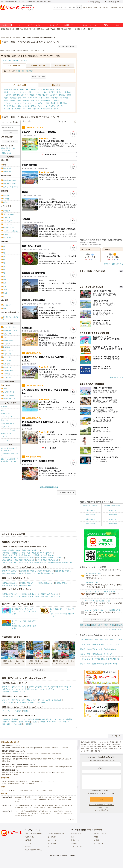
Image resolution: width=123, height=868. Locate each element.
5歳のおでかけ (112, 515)
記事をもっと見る (38, 670)
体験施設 (62, 95)
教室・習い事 (50, 103)
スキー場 (55, 100)
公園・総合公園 (56, 98)
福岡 (92, 29)
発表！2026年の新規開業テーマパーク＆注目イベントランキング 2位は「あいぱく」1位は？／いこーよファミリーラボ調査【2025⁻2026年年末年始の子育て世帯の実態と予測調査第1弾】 (43, 799)
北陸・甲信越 (50, 29)
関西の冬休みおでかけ (11, 571)
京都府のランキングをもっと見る (101, 620)
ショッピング (39, 103)
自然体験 (4, 407)
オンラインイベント (35, 25)
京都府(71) (26, 60)
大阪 (62, 29)
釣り (46, 92)
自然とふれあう (8, 702)
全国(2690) (7, 60)
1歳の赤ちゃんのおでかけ (112, 506)
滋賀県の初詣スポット (11, 583)
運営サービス (75, 840)
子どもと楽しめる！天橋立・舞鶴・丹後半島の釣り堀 (100, 659)
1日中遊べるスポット (116, 7)
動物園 (33, 90)
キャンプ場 (27, 92)
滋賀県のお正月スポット (11, 594)
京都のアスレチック (50, 759)
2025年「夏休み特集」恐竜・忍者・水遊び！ (9, 449)
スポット (6, 25)
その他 (56, 109)
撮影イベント (5, 420)
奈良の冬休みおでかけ (28, 573)
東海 (39, 29)
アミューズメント (38, 106)
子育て (106, 25)
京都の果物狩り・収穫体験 (10, 774)
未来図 (96, 837)
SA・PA (60, 106)
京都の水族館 (68, 767)
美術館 (6, 98)
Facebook (28, 847)
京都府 (94, 625)
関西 (59, 29)
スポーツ (4, 410)
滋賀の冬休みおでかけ (28, 571)
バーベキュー (38, 92)
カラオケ (26, 106)
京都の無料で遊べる (23, 759)
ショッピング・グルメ (8, 417)
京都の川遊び (6, 761)
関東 (18, 29)
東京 (21, 29)
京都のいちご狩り (59, 772)
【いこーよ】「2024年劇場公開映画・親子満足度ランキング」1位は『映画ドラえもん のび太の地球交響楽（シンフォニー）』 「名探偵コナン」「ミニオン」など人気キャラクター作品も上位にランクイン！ (43, 813)
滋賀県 (87, 625)
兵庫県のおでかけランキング (35, 689)
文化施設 (13, 98)
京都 (66, 29)
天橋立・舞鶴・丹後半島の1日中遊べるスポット (98, 654)
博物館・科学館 (35, 95)
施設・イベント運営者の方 (34, 834)
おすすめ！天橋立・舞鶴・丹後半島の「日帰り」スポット (101, 640)
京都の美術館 (59, 767)
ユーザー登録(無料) (108, 2)
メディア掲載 (52, 843)
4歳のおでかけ (90, 515)
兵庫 (69, 29)
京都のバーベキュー (27, 748)
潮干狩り (25, 95)
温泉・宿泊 (41, 702)
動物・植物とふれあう (30, 700)
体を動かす (32, 702)
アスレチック (33, 98)
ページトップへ (116, 736)
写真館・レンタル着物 (23, 109)
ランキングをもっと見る (114, 629)
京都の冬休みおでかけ (46, 571)
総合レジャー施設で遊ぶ (11, 700)
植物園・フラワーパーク (12, 92)
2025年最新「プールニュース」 (10, 455)
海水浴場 (26, 100)
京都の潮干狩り (47, 772)
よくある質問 (52, 837)
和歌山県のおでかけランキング (14, 692)
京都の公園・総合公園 (64, 759)
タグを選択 (10, 142)
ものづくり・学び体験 (8, 430)
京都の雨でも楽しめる (9, 767)
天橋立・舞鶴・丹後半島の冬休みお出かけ (18, 555)
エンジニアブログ (77, 847)
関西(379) (17, 60)
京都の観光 (65, 748)
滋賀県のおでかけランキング (39, 687)
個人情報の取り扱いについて (101, 791)
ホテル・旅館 (46, 100)
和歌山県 (119, 625)
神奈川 (26, 29)
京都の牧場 (47, 748)
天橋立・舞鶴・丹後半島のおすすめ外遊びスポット (99, 664)
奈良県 (112, 625)
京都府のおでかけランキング (61, 687)
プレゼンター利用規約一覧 (56, 834)
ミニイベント (5, 437)
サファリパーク (43, 90)
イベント (17, 25)
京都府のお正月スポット (30, 594)
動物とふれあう (103, 7)
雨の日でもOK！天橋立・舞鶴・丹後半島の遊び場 (98, 649)
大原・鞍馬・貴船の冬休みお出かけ (60, 562)
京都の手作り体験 (18, 753)
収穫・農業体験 (21, 702)
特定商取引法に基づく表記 (34, 850)
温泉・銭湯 (35, 100)
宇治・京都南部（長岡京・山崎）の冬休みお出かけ (21, 550)
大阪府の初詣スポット (46, 583)
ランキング (53, 25)
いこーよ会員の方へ (101, 810)
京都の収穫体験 (45, 753)
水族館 (58, 90)
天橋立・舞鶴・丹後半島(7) (25, 71)
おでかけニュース (90, 25)
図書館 (12, 100)
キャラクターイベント (8, 440)
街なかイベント (6, 433)
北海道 (12, 29)
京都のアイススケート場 (33, 772)
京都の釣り (38, 748)
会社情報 (96, 840)
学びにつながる (45, 700)
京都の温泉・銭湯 (7, 772)
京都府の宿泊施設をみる (49, 487)
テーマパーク (25, 90)
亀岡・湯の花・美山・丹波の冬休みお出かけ (19, 558)
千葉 (30, 29)
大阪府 (100, 625)
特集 (117, 25)
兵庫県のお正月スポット (11, 597)
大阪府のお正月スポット (50, 594)
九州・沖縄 (86, 29)
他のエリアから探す (38, 77)
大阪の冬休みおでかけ (63, 571)
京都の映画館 (34, 767)
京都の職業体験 (56, 753)
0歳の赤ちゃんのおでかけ (90, 506)
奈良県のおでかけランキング (58, 689)
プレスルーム (52, 840)
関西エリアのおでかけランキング (15, 687)
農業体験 (17, 95)
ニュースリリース (31, 843)
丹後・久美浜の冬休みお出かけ (47, 560)
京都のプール (56, 748)
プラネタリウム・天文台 (12, 106)
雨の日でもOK (93, 7)
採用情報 (74, 843)
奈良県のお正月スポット (30, 597)
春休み (85, 7)
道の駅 (59, 103)
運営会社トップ (76, 834)
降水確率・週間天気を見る (113, 264)
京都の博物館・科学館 (46, 767)
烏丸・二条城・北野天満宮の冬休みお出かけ (19, 560)
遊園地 (16, 90)
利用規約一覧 (30, 837)
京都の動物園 (16, 748)
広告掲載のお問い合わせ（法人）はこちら (101, 793)
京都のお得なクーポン (9, 759)
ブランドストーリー (100, 834)
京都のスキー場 (19, 772)
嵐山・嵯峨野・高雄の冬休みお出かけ (50, 558)
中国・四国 (77, 29)
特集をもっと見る (117, 377)
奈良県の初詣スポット (11, 585)
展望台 (69, 95)
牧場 (52, 90)
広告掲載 (28, 840)
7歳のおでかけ (112, 519)
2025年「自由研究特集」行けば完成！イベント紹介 (10, 460)
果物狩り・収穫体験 (64, 92)
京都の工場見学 (7, 753)
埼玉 (33, 29)
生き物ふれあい (6, 413)
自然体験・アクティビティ (42, 109)
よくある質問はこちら (101, 808)
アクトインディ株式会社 (95, 830)
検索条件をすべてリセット (67, 47)
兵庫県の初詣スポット (63, 583)
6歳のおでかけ (90, 519)
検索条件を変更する (66, 492)
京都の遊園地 (6, 748)
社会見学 (46, 95)
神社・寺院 (22, 98)
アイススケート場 (10, 103)
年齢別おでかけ (70, 25)
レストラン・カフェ (25, 103)
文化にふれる (57, 700)
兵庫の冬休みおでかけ (11, 573)
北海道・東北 (5, 29)
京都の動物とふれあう (32, 753)
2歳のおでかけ (90, 510)
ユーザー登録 (6, 790)
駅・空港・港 (8, 109)
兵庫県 (106, 625)
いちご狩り (8, 95)
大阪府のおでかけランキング (13, 689)
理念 (72, 837)
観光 (65, 103)
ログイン (119, 2)
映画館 (66, 98)
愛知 (42, 29)
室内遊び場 (8, 90)
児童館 (6, 100)
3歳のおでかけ (112, 510)
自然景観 (52, 92)
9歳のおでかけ (112, 524)
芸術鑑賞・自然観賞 (8, 423)
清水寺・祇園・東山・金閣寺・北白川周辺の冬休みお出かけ (24, 562)
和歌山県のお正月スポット (50, 597)
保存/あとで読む (94, 2)
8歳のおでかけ (90, 524)
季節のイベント (6, 427)
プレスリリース (98, 843)
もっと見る (71, 819)
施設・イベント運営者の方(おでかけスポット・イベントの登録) (32, 790)
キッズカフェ (50, 106)
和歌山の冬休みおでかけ (46, 573)
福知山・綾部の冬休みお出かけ (46, 555)
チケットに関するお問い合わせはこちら (101, 805)
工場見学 (54, 95)
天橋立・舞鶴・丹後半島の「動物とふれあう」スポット (100, 644)
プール (19, 100)
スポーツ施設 (44, 98)
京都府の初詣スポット (28, 583)
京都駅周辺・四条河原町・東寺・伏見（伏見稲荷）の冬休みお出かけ (27, 553)
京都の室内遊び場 (23, 767)
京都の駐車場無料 (36, 759)
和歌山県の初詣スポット (29, 585)
